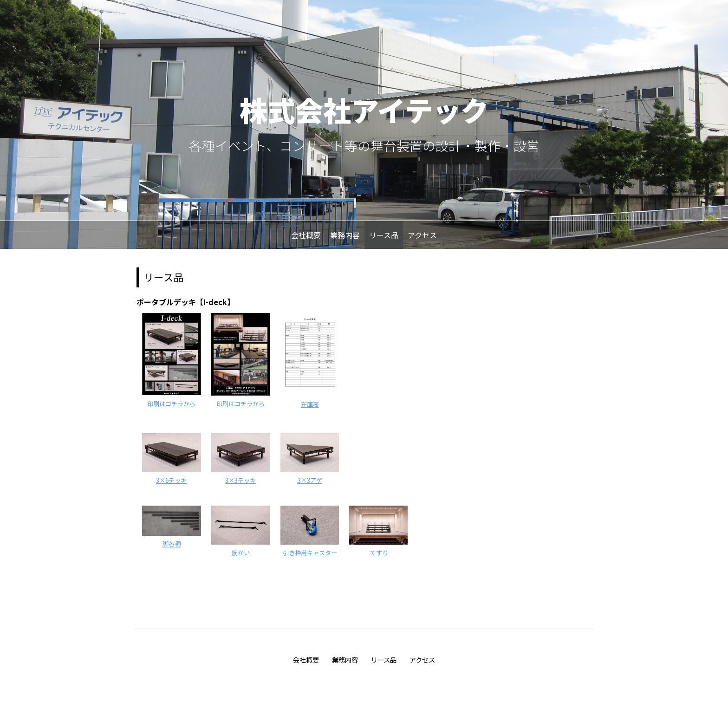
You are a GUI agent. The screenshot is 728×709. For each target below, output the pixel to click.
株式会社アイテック (364, 109)
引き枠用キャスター (310, 553)
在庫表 (310, 404)
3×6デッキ (171, 480)
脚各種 (172, 544)
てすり (378, 553)
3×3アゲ (310, 480)
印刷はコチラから (171, 404)
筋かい (241, 553)
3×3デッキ (240, 480)
